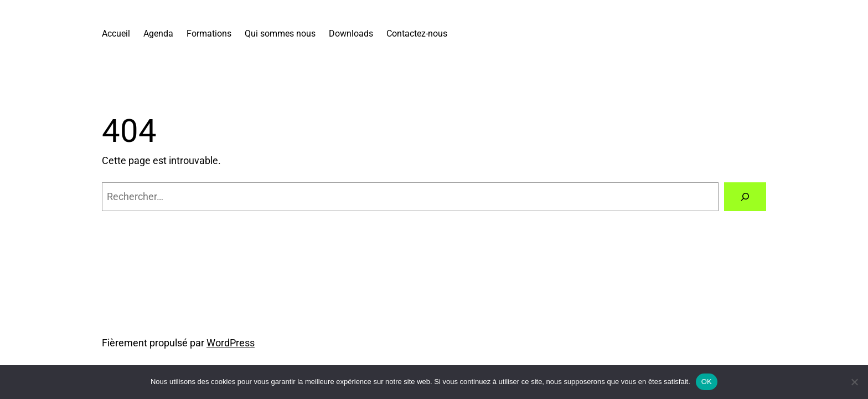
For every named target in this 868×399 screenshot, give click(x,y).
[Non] (854, 382)
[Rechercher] (745, 197)
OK (707, 382)
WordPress (231, 343)
